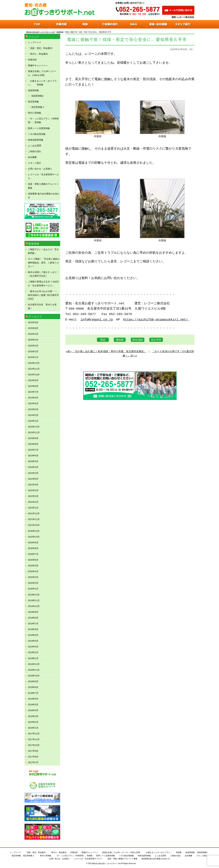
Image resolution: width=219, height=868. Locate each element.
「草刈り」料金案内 (38, 54)
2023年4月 (33, 467)
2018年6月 (33, 699)
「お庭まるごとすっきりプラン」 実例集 (42, 83)
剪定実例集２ (38, 107)
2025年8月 (33, 328)
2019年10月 (34, 606)
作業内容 (32, 60)
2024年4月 (33, 409)
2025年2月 (33, 351)
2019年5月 (33, 635)
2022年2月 (33, 502)
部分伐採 (138, 340)
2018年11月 (34, 670)
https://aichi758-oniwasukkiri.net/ (156, 320)
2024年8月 (33, 386)
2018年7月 (33, 693)
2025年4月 (33, 340)
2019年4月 (33, 641)
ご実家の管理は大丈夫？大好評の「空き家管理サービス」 (43, 284)
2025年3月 (33, 346)
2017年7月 (33, 762)
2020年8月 (33, 548)
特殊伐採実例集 (36, 140)
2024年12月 (34, 363)
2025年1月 (33, 357)
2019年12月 (34, 595)
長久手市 (156, 340)
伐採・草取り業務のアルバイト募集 (43, 186)
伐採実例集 (33, 90)
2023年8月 (33, 444)
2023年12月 (34, 427)
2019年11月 (34, 600)
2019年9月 (33, 612)
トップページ (35, 42)
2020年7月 (33, 554)
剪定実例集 (33, 102)
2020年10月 (34, 537)
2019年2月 (33, 652)
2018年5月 (33, 705)
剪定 (103, 340)
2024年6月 (33, 398)
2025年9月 (33, 322)
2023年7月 (33, 450)
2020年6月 (33, 560)
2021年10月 (34, 525)
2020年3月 (33, 577)
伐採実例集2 (37, 96)
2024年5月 (33, 403)
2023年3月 (33, 473)
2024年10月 (34, 375)
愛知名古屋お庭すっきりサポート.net (106, 863)
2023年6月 (33, 456)
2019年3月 (33, 647)
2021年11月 (34, 519)
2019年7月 (33, 624)
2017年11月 (34, 739)
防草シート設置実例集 (39, 128)
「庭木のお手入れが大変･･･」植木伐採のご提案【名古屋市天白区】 (43, 295)
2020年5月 (33, 566)
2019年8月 (33, 618)
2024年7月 (33, 392)
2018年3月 (33, 716)
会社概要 (32, 157)
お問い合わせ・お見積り (40, 169)
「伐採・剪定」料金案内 (40, 48)
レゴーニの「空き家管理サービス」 (43, 176)
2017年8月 (33, 757)
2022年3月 (33, 496)
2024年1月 (33, 421)
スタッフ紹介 (35, 163)
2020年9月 (33, 543)
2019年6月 (33, 629)
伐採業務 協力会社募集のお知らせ (44, 196)
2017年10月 (34, 745)
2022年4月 (33, 490)
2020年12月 (34, 531)
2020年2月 (33, 583)
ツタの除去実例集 (37, 134)
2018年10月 (34, 676)
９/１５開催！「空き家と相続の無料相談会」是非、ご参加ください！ (44, 263)
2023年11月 (34, 432)
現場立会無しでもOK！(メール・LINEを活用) (42, 73)
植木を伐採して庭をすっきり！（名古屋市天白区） (43, 274)
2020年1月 (33, 589)
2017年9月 (33, 751)
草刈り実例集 (35, 113)
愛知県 (120, 340)
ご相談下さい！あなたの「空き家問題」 (43, 251)
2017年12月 (34, 734)
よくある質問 (35, 146)
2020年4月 (33, 571)
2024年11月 (34, 369)
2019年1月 (33, 658)
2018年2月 (33, 722)
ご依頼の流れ (35, 151)
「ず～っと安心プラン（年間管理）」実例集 (43, 120)
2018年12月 (34, 664)
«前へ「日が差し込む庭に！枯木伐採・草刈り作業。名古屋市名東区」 (106, 351)
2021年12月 (34, 513)
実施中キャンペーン (38, 65)
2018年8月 (33, 687)
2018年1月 (33, 728)
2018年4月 (33, 710)
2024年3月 (33, 415)
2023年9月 (33, 438)
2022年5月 (33, 485)
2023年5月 (33, 461)
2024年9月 (33, 380)
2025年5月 (33, 334)
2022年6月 (33, 479)
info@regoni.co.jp (97, 320)
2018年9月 (33, 681)
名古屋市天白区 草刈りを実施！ (42, 306)
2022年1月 (33, 508)
